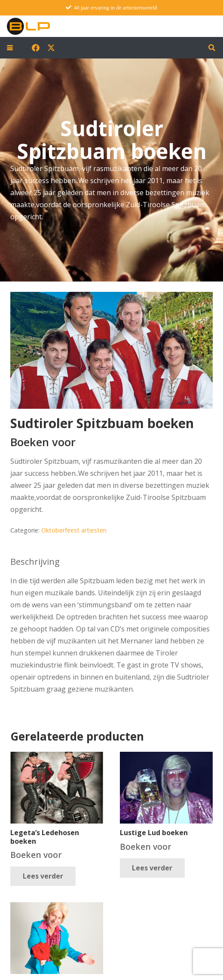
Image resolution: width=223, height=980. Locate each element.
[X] (51, 48)
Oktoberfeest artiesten (74, 530)
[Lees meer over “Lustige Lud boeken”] (153, 868)
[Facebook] (36, 48)
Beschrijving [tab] (35, 562)
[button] (10, 48)
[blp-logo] (28, 26)
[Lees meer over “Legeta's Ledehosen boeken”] (43, 876)
